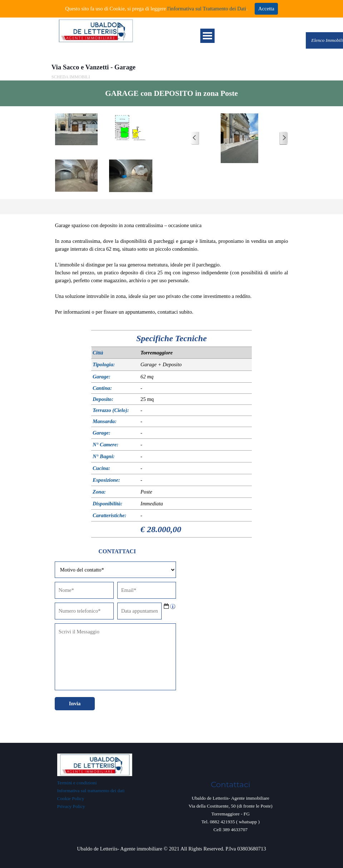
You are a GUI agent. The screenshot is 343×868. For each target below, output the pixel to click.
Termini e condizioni (77, 783)
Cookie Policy (71, 798)
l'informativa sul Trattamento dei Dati (206, 9)
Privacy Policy (71, 806)
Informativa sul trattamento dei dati (91, 791)
